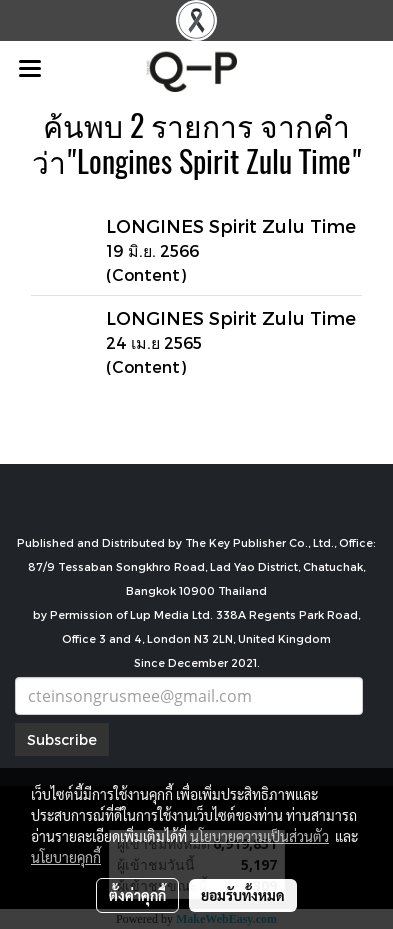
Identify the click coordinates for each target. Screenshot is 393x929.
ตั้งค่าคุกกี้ (137, 895)
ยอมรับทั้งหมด (243, 895)
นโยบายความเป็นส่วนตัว (259, 836)
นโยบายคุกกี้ (66, 857)
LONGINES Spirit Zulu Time (231, 225)
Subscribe (62, 739)
